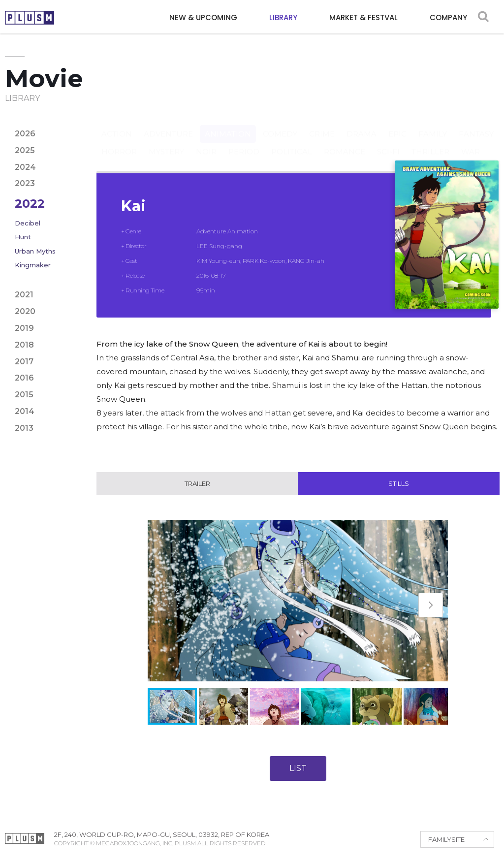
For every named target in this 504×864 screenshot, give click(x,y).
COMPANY (448, 17)
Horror (119, 142)
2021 (24, 295)
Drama (362, 124)
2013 (24, 428)
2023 (25, 183)
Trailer (197, 484)
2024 (25, 167)
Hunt (23, 237)
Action (117, 124)
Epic (397, 124)
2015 (24, 395)
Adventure (168, 124)
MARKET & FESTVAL (363, 17)
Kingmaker (33, 265)
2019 (24, 328)
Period (244, 142)
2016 (24, 378)
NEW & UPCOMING (203, 17)
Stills (399, 484)
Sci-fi (388, 142)
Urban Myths (35, 251)
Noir (206, 142)
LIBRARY (283, 17)
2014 (25, 411)
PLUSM (30, 18)
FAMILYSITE (446, 840)
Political (292, 142)
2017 (24, 362)
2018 (24, 345)
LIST (298, 769)
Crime (322, 124)
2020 (25, 311)
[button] (431, 606)
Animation (228, 124)
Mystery (166, 142)
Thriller (430, 142)
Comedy (280, 124)
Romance (345, 142)
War (471, 142)
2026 (25, 134)
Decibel (28, 223)
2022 (30, 204)
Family (433, 124)
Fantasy (476, 124)
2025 (25, 150)
